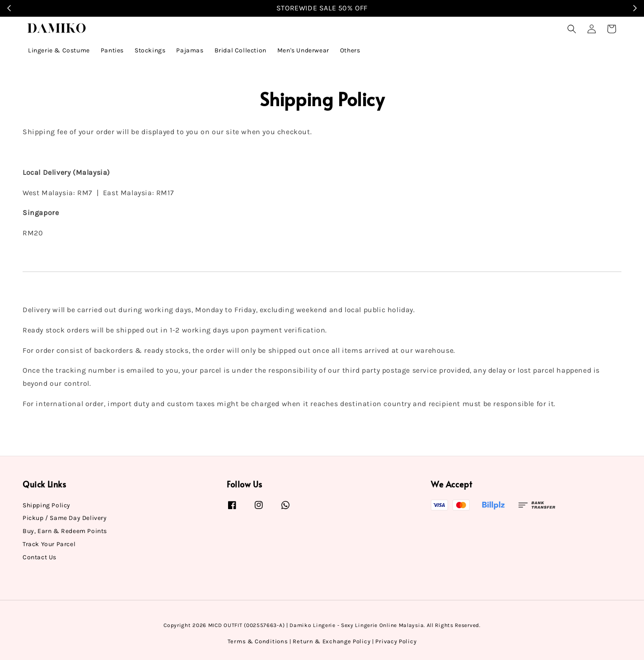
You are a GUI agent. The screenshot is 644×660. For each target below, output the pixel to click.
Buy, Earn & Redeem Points (65, 531)
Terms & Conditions (258, 641)
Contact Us (40, 557)
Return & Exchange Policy (331, 641)
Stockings (150, 50)
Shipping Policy (47, 505)
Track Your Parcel (49, 544)
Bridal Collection (240, 50)
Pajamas (190, 50)
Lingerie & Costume (59, 50)
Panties (112, 50)
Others (350, 50)
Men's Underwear (303, 50)
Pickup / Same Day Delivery (65, 518)
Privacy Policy (396, 641)
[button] (572, 29)
